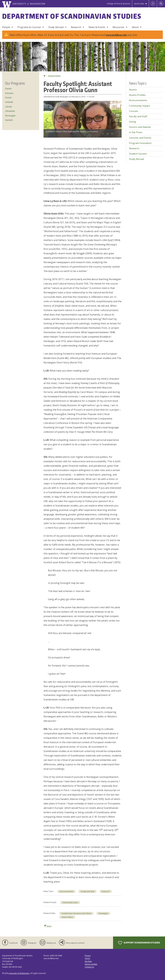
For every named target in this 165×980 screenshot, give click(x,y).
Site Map (88, 961)
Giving (132, 122)
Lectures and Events (140, 138)
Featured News (54, 76)
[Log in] (153, 4)
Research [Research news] (106, 891)
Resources (118, 27)
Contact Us (89, 967)
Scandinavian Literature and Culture (76, 913)
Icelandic (9, 102)
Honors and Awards (140, 127)
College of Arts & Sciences (119, 4)
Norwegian (103, 913)
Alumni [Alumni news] (133, 90)
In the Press (136, 132)
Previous (47, 120)
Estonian (9, 93)
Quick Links (139, 4)
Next (119, 120)
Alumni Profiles (137, 95)
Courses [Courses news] (134, 111)
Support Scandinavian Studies (139, 943)
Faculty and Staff (88, 891)
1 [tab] (103, 134)
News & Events (97, 27)
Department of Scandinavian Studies (72, 16)
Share (48, 926)
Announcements (66, 891)
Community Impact (139, 106)
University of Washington (19, 973)
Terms (87, 958)
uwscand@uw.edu (116, 35)
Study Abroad (56, 27)
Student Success (138, 154)
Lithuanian (10, 111)
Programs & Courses (29, 27)
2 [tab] (108, 134)
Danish (8, 89)
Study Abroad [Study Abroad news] (136, 159)
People (6, 27)
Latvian (8, 107)
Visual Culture (67, 917)
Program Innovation (140, 143)
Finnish (8, 98)
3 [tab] (112, 134)
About (135, 27)
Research (76, 27)
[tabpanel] (83, 119)
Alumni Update (91, 964)
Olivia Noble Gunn (70, 902)
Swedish (9, 120)
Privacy (88, 956)
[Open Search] (161, 4)
